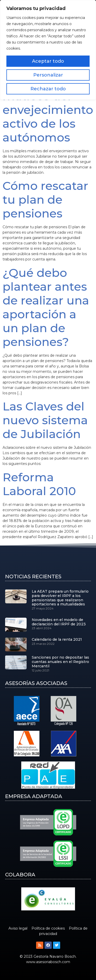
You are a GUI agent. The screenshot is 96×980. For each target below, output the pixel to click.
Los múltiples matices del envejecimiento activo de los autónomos (48, 110)
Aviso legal (18, 928)
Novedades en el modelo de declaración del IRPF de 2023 (59, 622)
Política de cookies (48, 928)
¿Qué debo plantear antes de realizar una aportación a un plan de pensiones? (46, 307)
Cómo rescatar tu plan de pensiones (45, 199)
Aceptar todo (48, 61)
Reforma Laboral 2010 (39, 484)
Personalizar (48, 75)
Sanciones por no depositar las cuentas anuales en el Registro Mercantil (60, 662)
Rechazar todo (48, 89)
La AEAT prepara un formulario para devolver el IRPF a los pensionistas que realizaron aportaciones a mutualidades (60, 598)
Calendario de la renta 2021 (57, 639)
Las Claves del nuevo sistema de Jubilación (45, 420)
